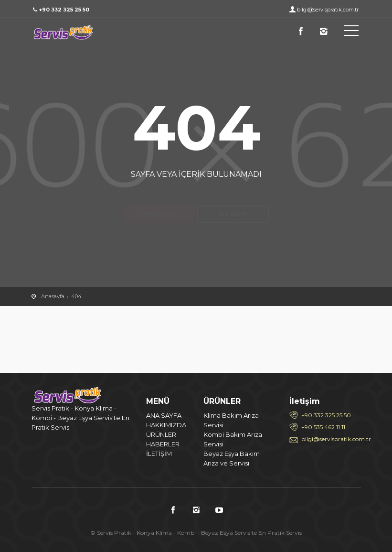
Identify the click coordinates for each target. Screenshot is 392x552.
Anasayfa (159, 197)
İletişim (233, 197)
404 (76, 296)
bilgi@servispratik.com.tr (328, 10)
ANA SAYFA (164, 415)
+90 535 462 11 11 (323, 427)
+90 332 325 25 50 (326, 415)
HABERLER (163, 444)
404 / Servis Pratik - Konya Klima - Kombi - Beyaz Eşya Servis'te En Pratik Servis (74, 32)
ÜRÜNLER (161, 434)
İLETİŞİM (159, 454)
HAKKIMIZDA (166, 425)
